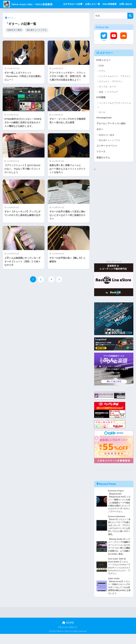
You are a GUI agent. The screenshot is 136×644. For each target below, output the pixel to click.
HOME (68, 633)
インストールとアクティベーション (114, 113)
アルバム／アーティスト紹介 (111, 132)
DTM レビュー (104, 68)
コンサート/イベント (107, 154)
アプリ (102, 79)
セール (102, 121)
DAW (101, 74)
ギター (100, 138)
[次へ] (59, 288)
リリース (101, 160)
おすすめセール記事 (74, 4)
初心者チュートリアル (37, 38)
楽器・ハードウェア (109, 100)
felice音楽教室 (110, 4)
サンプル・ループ (107, 95)
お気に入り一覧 (93, 4)
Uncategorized (104, 126)
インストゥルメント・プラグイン (115, 84)
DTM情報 (101, 106)
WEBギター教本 (14, 38)
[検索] (130, 24)
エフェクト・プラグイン (111, 90)
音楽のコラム (103, 166)
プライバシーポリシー (68, 637)
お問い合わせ (71, 12)
